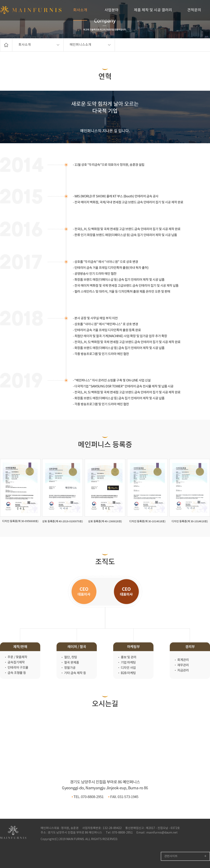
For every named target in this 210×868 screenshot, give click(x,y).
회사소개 (80, 10)
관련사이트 (171, 856)
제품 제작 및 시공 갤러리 (153, 10)
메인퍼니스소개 (90, 45)
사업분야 (112, 10)
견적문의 (194, 10)
